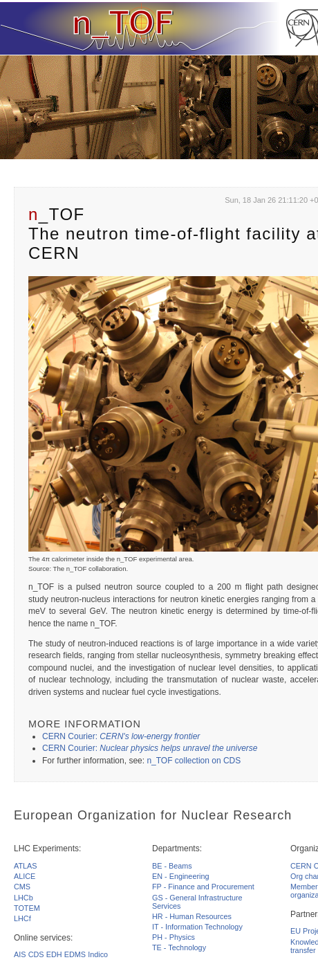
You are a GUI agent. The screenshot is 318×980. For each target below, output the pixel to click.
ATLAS (26, 866)
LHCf (22, 918)
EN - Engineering (180, 876)
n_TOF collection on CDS (194, 761)
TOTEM (27, 908)
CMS (22, 887)
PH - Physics (174, 937)
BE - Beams (172, 866)
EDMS (75, 954)
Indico (98, 954)
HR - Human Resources (192, 916)
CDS (36, 954)
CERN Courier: (121, 736)
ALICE (25, 876)
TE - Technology (179, 947)
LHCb (24, 898)
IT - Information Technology (197, 927)
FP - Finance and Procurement (203, 887)
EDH (54, 954)
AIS (20, 954)
